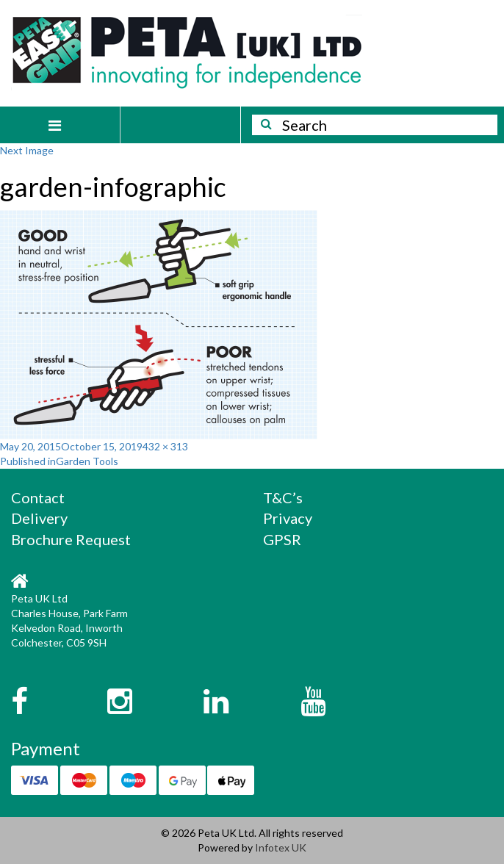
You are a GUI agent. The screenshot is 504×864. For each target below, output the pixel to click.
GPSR (282, 539)
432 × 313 (165, 446)
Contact (38, 497)
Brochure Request (71, 539)
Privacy (288, 518)
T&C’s (283, 497)
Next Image (27, 150)
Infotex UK (281, 847)
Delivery (39, 518)
